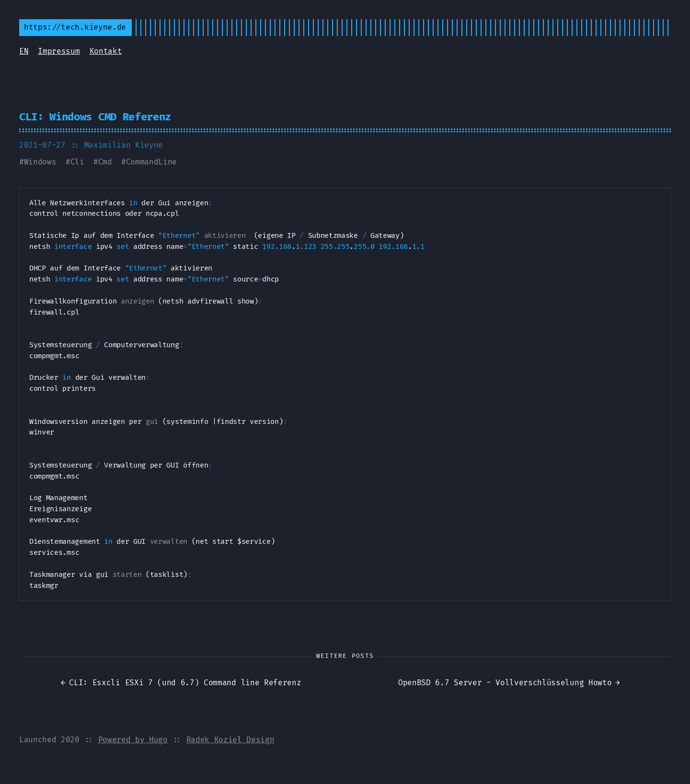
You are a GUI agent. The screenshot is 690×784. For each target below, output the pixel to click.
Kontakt (106, 51)
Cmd (105, 162)
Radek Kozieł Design (230, 740)
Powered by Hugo (133, 740)
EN (24, 51)
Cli (77, 162)
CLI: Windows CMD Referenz (95, 117)
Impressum (59, 51)
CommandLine (151, 162)
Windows (40, 162)
